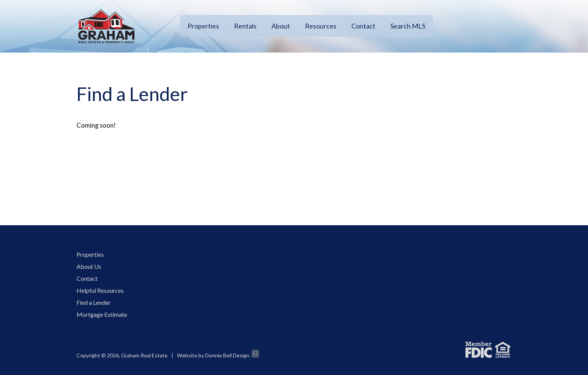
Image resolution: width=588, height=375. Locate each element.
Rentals (245, 26)
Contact (363, 26)
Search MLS (408, 26)
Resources (321, 26)
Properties (203, 26)
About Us (89, 266)
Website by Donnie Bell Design (218, 355)
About (281, 26)
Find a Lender (94, 302)
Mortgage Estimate (102, 314)
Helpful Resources (100, 290)
